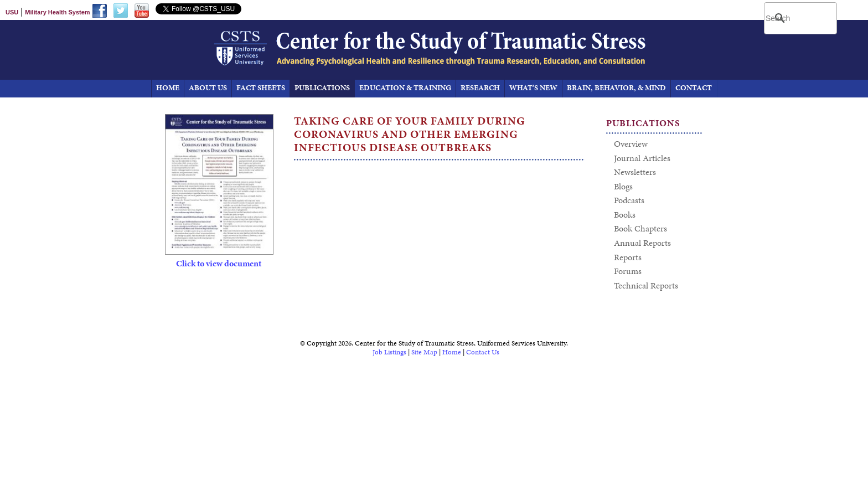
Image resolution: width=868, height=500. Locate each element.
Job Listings (389, 352)
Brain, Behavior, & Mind (616, 88)
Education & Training (405, 88)
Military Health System (57, 12)
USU (12, 12)
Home (452, 352)
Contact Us (483, 352)
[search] (802, 18)
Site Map (424, 352)
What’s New (533, 88)
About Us (208, 88)
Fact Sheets (261, 88)
